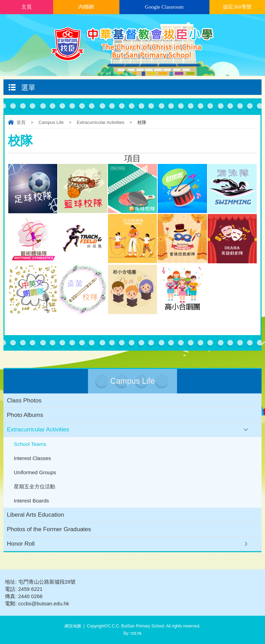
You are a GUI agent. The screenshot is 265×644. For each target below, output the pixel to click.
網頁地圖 (73, 626)
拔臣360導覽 (237, 7)
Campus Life (51, 122)
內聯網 (86, 7)
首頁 (21, 122)
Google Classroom (164, 7)
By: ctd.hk (133, 633)
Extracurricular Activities (100, 122)
